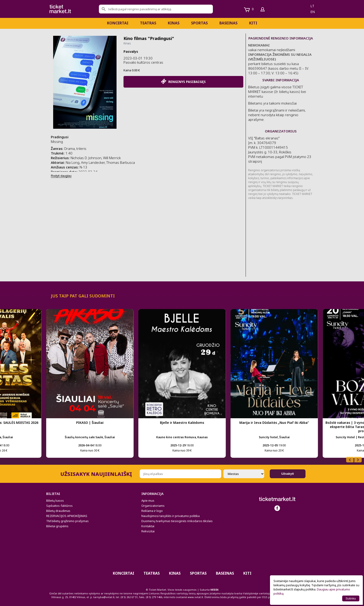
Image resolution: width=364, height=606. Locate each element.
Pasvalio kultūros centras (143, 62)
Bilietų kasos (55, 501)
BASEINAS (228, 23)
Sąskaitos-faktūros (59, 506)
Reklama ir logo (152, 511)
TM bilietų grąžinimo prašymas (67, 521)
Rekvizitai (148, 531)
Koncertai (118, 23)
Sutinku (351, 598)
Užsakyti (288, 474)
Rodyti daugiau (61, 176)
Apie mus (148, 501)
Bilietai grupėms (57, 526)
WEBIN (214, 590)
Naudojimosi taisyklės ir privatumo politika (171, 516)
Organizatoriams (153, 506)
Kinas (174, 23)
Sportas (199, 23)
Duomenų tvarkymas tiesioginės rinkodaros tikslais (177, 521)
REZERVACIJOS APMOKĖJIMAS (67, 516)
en (313, 12)
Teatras (148, 23)
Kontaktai (148, 526)
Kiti (253, 23)
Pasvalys (131, 51)
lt (312, 6)
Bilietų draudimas (58, 511)
